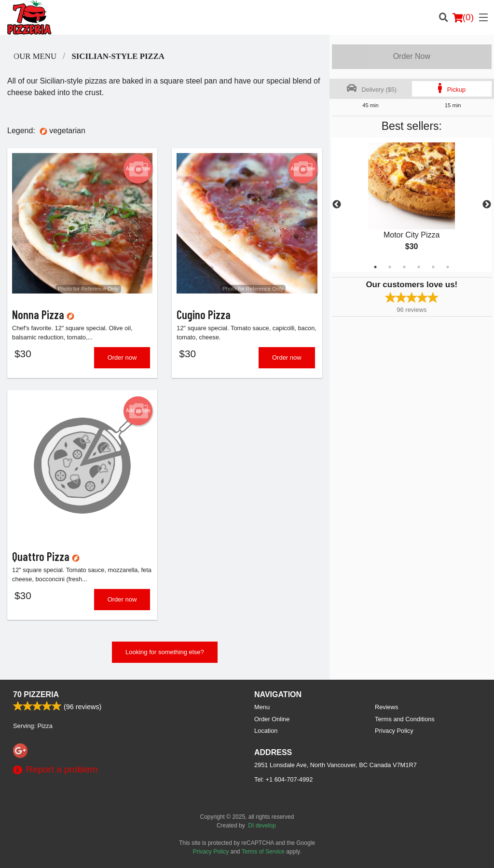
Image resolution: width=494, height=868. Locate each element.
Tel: (283, 779)
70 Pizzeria (36, 694)
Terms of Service (263, 852)
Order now (122, 357)
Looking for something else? (165, 652)
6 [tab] (448, 267)
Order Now (412, 56)
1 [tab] (375, 267)
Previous (337, 205)
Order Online (272, 719)
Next (487, 205)
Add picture (138, 169)
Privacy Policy (394, 731)
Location (266, 731)
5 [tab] (433, 267)
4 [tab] (419, 267)
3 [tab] (404, 267)
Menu (262, 707)
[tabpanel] (412, 205)
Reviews (386, 707)
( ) (463, 17)
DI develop (262, 826)
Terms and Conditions (405, 719)
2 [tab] (390, 267)
